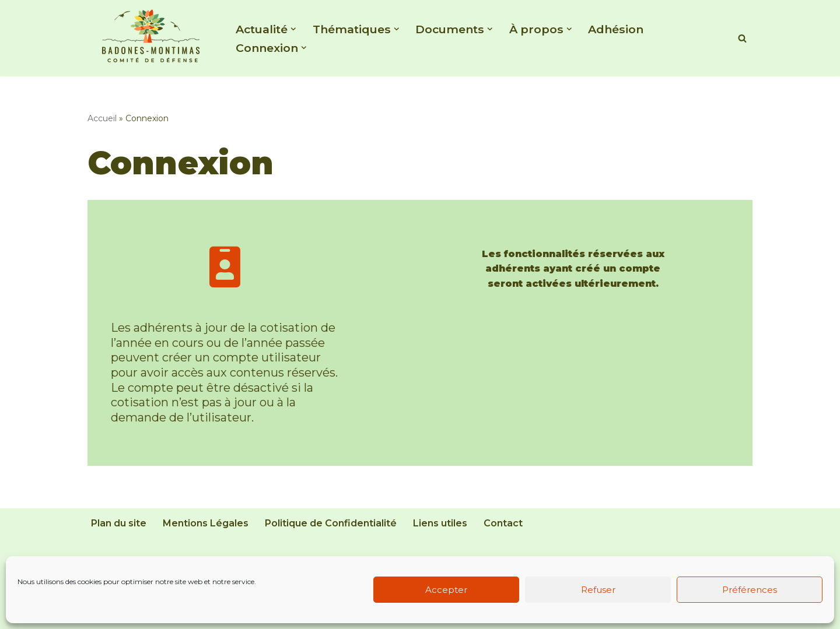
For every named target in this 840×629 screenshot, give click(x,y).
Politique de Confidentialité (331, 523)
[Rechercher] (742, 38)
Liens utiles (440, 523)
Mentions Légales (206, 523)
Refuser (598, 590)
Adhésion (616, 29)
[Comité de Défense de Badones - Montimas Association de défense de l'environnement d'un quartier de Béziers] (152, 35)
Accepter (446, 590)
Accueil (102, 118)
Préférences (750, 590)
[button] (293, 29)
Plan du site (119, 523)
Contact (503, 523)
